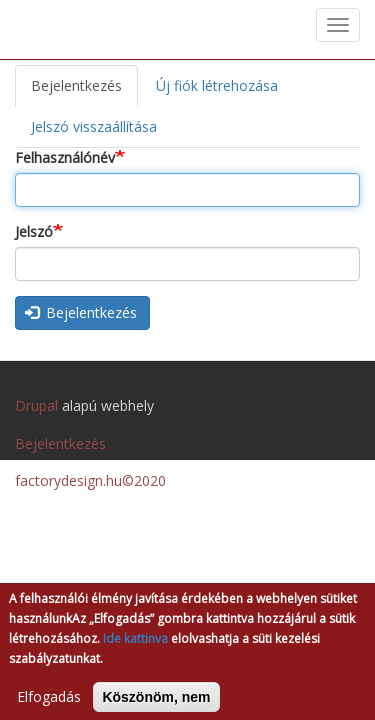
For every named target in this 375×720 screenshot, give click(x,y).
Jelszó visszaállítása (94, 126)
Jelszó (34, 231)
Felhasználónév (65, 157)
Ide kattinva (135, 646)
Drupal (36, 405)
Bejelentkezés (84, 91)
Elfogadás (49, 704)
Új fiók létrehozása (217, 85)
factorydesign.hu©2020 (90, 480)
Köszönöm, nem (156, 705)
